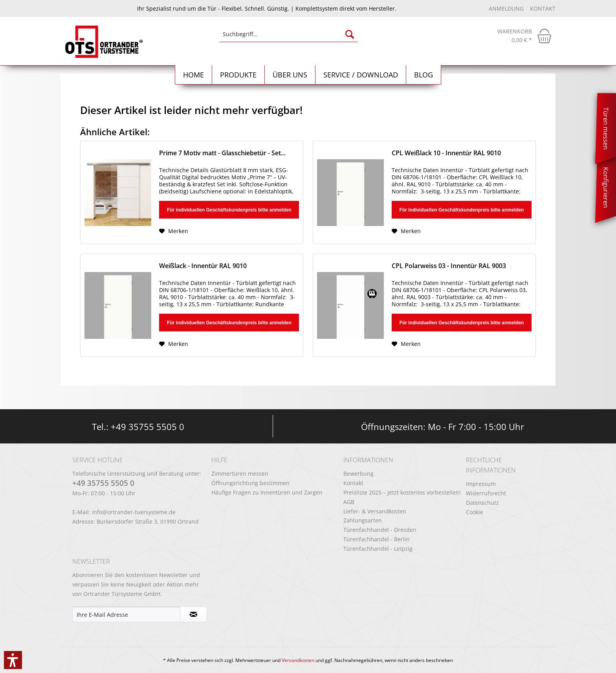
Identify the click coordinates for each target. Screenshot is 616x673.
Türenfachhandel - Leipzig (378, 549)
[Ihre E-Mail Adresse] (126, 614)
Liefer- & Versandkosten (375, 511)
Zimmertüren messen (240, 473)
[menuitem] (289, 38)
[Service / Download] (361, 75)
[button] (13, 660)
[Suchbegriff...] (289, 34)
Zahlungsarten (363, 520)
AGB (349, 502)
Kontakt (543, 8)
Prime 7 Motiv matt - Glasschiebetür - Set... (222, 153)
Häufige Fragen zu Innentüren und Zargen (267, 492)
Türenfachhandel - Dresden (380, 530)
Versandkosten (298, 660)
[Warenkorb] (524, 36)
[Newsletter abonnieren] (193, 614)
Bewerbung (358, 473)
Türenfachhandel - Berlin (377, 539)
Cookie (475, 512)
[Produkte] (238, 75)
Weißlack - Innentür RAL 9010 (203, 266)
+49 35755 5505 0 (148, 427)
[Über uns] (290, 75)
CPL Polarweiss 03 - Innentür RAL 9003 (449, 266)
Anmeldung (507, 8)
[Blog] (424, 75)
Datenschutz (482, 503)
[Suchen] (350, 34)
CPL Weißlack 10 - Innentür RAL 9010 (446, 153)
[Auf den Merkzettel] (174, 231)
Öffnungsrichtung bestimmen (250, 483)
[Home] (194, 75)
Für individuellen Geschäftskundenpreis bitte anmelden (229, 210)
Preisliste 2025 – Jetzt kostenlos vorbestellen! (402, 492)
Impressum (481, 484)
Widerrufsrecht (486, 493)
